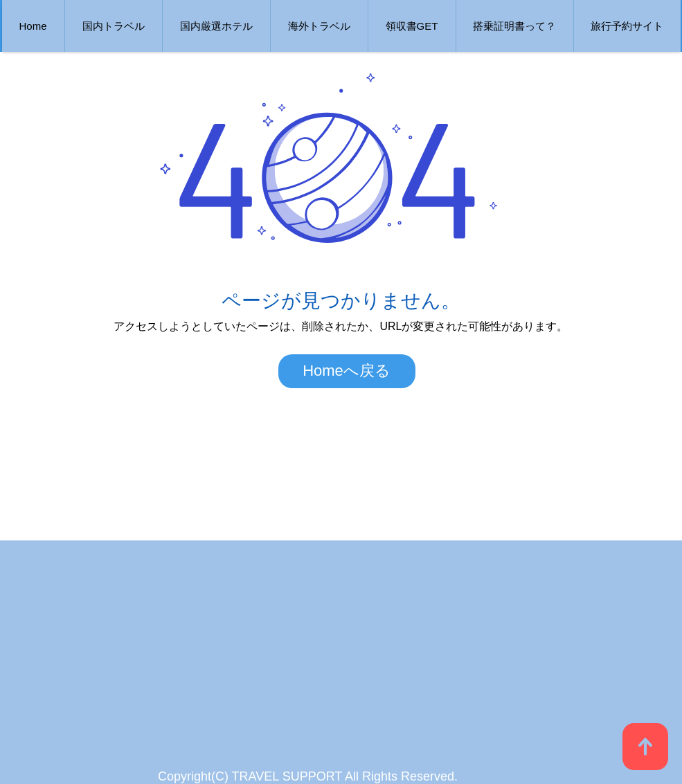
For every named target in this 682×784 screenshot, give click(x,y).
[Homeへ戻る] (347, 371)
